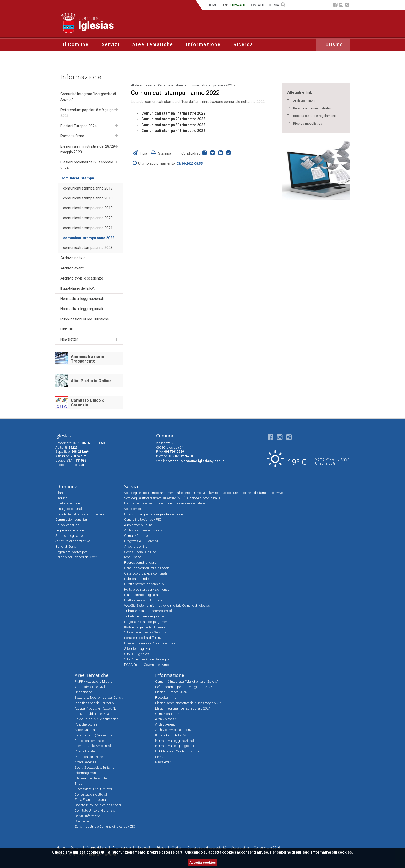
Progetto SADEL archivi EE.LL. (146, 541)
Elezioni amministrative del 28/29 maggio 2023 (88, 149)
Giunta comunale (68, 503)
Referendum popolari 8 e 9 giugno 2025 (88, 113)
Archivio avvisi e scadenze (82, 278)
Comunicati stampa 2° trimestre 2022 (173, 119)
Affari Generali (85, 762)
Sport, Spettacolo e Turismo (94, 768)
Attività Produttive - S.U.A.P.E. (96, 708)
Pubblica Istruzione (89, 757)
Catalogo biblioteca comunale (146, 573)
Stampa (161, 153)
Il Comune (76, 44)
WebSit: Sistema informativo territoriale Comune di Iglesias (167, 605)
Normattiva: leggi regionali (82, 309)
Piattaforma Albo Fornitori (143, 600)
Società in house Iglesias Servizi (98, 805)
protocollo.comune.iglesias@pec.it (195, 461)
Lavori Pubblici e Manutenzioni (97, 719)
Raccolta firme (72, 136)
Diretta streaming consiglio (144, 584)
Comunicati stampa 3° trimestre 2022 (173, 125)
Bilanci (60, 493)
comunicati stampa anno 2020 (88, 218)
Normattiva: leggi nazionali (82, 299)
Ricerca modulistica (308, 124)
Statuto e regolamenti (71, 536)
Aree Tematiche (153, 44)
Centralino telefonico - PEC (143, 520)
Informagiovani (86, 773)
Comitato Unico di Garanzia (88, 403)
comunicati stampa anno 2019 (88, 208)
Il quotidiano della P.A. (78, 288)
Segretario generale (70, 530)
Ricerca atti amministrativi (312, 108)
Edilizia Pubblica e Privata (94, 714)
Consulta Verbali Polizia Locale (147, 568)
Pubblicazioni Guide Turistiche (85, 319)
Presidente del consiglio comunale (80, 514)
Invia (140, 153)
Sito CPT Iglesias (137, 654)
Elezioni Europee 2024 (79, 126)
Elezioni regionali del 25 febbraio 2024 (87, 165)
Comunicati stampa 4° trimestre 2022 (173, 131)
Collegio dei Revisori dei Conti (76, 557)
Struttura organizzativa (73, 541)
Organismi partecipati (72, 552)
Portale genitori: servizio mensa (147, 589)
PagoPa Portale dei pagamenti (147, 622)
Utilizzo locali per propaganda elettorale (154, 514)
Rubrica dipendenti (138, 579)
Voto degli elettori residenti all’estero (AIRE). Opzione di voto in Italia (172, 498)
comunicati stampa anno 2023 (88, 248)
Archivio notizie (73, 258)
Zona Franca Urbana (90, 800)
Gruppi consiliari (67, 525)
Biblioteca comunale (89, 741)
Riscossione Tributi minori (93, 789)
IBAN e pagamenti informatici (146, 627)
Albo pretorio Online (138, 525)
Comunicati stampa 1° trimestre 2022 (173, 113)
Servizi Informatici (88, 816)
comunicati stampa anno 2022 (89, 238)
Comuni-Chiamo (136, 536)
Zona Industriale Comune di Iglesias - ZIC (105, 827)
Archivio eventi (72, 268)
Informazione (203, 44)
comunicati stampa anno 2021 (88, 228)
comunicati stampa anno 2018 (88, 198)
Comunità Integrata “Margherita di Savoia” (88, 97)
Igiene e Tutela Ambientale (94, 746)
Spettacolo (82, 821)
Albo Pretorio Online (91, 381)
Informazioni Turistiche (91, 778)
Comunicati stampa (77, 178)
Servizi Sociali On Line (140, 552)
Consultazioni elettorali (91, 794)
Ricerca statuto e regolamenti (315, 116)
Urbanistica (83, 692)
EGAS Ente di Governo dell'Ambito (148, 665)
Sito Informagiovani (138, 649)
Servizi (110, 44)
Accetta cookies (203, 862)
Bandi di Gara (66, 546)
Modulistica (133, 557)
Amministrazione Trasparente (87, 359)
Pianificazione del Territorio (94, 703)
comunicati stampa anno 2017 (88, 188)
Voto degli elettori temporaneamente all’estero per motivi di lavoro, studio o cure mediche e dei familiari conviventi (205, 493)
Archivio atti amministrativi (144, 530)
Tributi (79, 784)
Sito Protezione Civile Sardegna (147, 659)
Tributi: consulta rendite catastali (148, 611)
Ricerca (243, 44)
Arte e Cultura (85, 730)
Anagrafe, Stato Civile (91, 687)
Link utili (67, 329)
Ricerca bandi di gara (140, 563)
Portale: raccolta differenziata (146, 638)
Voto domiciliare (136, 509)
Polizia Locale (85, 751)
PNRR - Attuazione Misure (93, 681)
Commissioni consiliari (72, 520)
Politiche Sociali (86, 724)
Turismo (333, 44)
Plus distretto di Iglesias (142, 595)
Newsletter (69, 339)
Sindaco (61, 498)
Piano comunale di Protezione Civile (150, 643)
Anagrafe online (136, 546)
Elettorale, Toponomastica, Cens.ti (99, 697)
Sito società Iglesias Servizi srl (146, 632)
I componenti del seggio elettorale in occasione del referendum (169, 503)
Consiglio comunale (69, 509)
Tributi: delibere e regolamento (146, 616)
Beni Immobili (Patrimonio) (94, 735)
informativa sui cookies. (332, 852)
